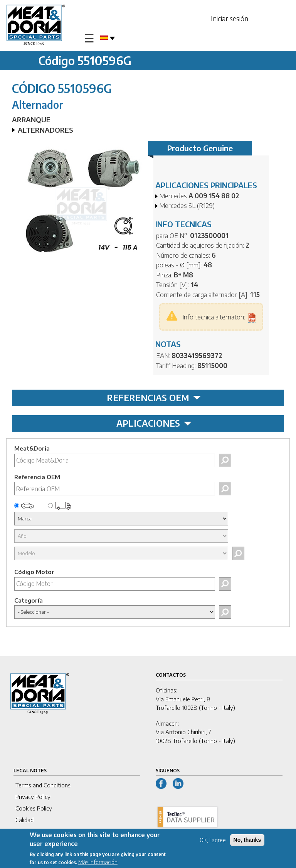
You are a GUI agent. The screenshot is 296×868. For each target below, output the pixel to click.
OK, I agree (213, 840)
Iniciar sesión (230, 18)
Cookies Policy (34, 808)
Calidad (24, 820)
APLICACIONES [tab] (154, 423)
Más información (98, 862)
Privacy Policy (33, 797)
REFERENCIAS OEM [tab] (154, 398)
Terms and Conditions (43, 785)
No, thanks (247, 840)
